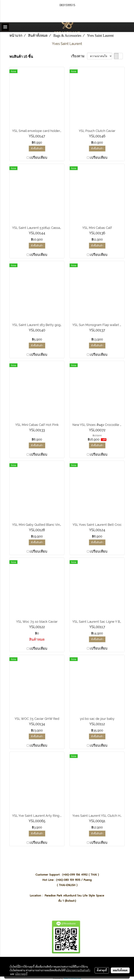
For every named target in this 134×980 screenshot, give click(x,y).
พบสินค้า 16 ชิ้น (21, 57)
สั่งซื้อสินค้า (37, 148)
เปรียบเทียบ (38, 158)
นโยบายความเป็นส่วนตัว (78, 970)
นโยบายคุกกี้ (21, 974)
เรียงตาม (79, 56)
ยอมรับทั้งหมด (120, 970)
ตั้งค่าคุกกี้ (102, 970)
